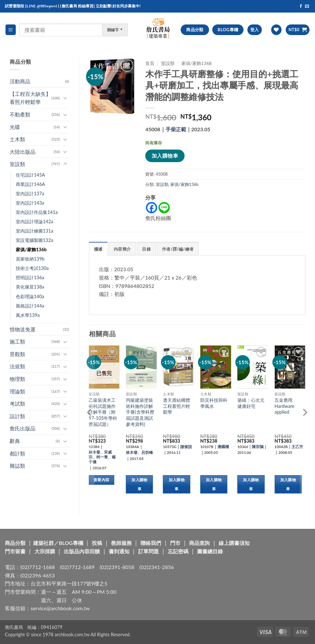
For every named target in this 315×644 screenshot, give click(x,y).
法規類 (17, 366)
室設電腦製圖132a (34, 240)
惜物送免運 (23, 329)
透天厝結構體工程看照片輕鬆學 (177, 406)
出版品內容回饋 (82, 551)
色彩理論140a (30, 296)
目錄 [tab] (146, 249)
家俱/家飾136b (31, 249)
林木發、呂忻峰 (139, 452)
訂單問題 (148, 551)
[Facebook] (152, 208)
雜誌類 (17, 466)
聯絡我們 (151, 543)
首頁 (150, 63)
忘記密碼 (178, 551)
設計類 (17, 416)
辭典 (15, 441)
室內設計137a (30, 193)
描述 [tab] (98, 249)
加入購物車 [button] (139, 484)
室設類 (17, 164)
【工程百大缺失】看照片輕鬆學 (30, 98)
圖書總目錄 (210, 551)
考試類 (17, 404)
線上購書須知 (234, 543)
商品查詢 (199, 543)
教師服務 (121, 543)
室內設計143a (30, 203)
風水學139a (28, 315)
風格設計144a (30, 306)
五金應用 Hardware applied (284, 406)
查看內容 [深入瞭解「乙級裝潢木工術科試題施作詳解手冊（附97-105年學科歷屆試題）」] (101, 480)
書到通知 (119, 551)
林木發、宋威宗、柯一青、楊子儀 (102, 457)
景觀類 (17, 354)
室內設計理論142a (34, 221)
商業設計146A (30, 184)
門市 (175, 543)
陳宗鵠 (258, 447)
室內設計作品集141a (37, 212)
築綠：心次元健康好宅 (251, 403)
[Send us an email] (307, 6)
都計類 (17, 453)
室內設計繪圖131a (34, 231)
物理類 (17, 379)
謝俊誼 (186, 447)
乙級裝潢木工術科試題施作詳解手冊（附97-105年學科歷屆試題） (103, 412)
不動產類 (20, 114)
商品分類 (15, 543)
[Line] (164, 208)
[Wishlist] (276, 30)
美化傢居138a (30, 287)
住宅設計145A (30, 175)
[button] (11, 30)
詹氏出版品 (23, 428)
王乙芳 (297, 447)
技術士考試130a (32, 268)
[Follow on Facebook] (301, 6)
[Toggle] (65, 98)
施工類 (17, 341)
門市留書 (15, 551)
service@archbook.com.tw (60, 608)
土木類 (17, 139)
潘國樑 (223, 447)
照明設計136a (30, 277)
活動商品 (20, 81)
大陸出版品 (23, 152)
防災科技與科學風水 (214, 403)
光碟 (15, 127)
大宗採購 (45, 551)
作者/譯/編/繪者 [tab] (178, 249)
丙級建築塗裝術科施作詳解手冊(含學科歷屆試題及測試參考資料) (140, 412)
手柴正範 (176, 129)
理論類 (17, 391)
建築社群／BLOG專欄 (58, 543)
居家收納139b (30, 259)
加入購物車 (165, 156)
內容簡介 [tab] (122, 249)
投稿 (97, 543)
